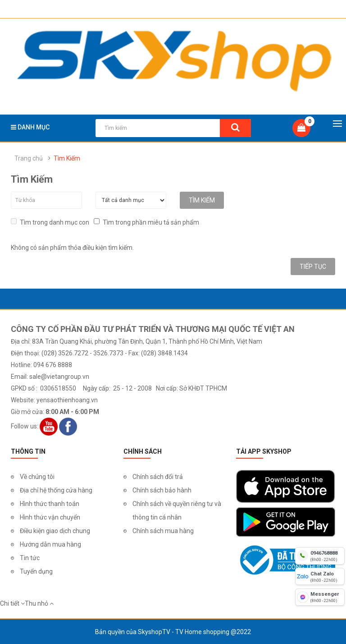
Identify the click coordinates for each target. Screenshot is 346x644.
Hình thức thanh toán (50, 503)
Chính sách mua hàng (163, 530)
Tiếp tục (313, 266)
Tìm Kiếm (67, 158)
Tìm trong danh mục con (50, 222)
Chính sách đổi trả (158, 476)
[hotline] (320, 556)
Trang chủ (29, 158)
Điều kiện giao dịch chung (55, 530)
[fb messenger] (320, 597)
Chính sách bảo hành (162, 490)
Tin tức (30, 557)
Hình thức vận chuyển (50, 517)
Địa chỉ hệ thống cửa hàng (56, 490)
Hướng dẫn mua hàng (50, 544)
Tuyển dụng (36, 571)
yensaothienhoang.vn (67, 400)
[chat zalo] (320, 576)
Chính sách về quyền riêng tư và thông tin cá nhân (177, 510)
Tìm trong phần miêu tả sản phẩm (146, 222)
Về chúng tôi (37, 476)
